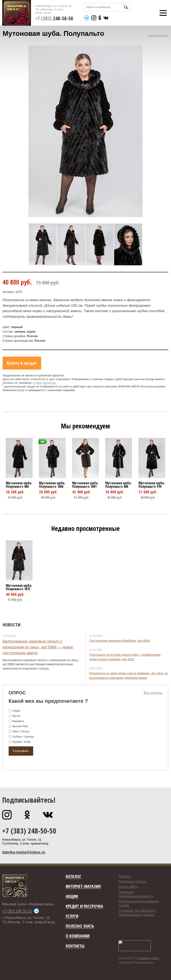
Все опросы (153, 693)
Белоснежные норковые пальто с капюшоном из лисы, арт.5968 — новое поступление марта (38, 647)
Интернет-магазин (83, 886)
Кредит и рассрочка (84, 906)
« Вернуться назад (158, 35)
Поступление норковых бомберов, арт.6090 (120, 641)
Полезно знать (80, 926)
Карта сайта (128, 887)
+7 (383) (54, 18)
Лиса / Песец (21, 731)
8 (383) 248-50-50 (44, 383)
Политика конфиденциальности (136, 894)
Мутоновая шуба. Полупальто (19, 485)
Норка (16, 711)
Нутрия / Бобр (21, 742)
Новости (12, 624)
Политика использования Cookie (139, 903)
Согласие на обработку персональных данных (137, 913)
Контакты (75, 946)
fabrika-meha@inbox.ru (24, 852)
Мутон (16, 716)
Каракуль (18, 721)
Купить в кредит (22, 363)
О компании (78, 936)
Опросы (125, 876)
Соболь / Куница (23, 737)
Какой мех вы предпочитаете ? (48, 701)
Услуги (72, 916)
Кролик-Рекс (20, 726)
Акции (72, 896)
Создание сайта (148, 958)
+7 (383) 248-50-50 (29, 831)
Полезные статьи (132, 882)
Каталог (73, 877)
